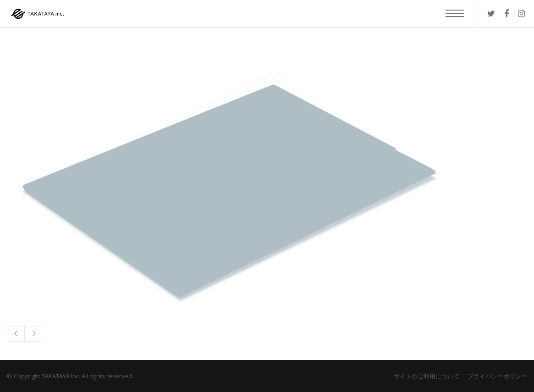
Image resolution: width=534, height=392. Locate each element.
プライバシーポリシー (497, 376)
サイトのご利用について (427, 376)
